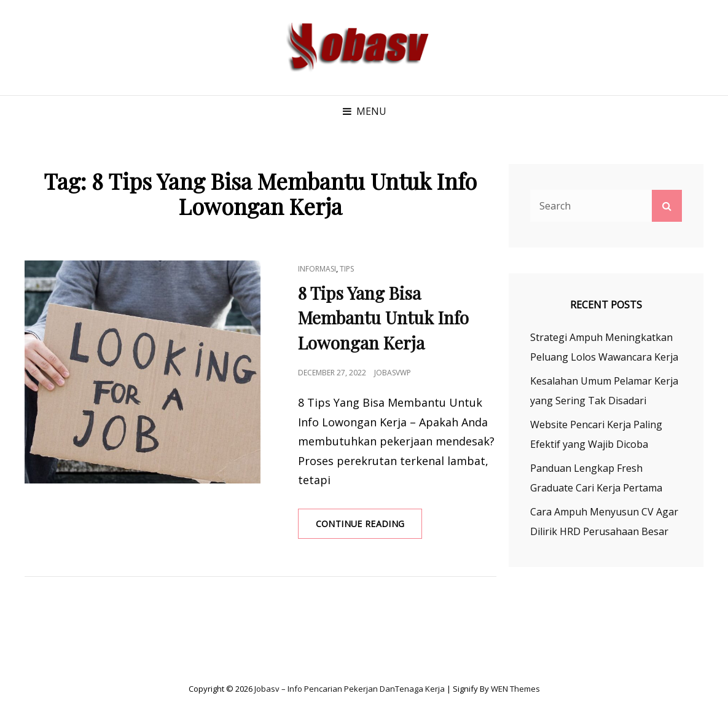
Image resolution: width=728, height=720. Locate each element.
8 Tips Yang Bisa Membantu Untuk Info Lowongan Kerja (383, 318)
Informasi (317, 269)
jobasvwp (393, 373)
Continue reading (369, 528)
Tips (347, 269)
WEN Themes (515, 689)
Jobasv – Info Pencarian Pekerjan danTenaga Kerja (350, 689)
